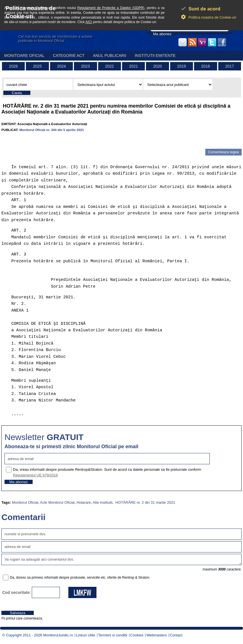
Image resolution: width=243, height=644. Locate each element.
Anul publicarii (110, 55)
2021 (133, 66)
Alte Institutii (102, 502)
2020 (157, 66)
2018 (205, 66)
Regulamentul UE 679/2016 (35, 475)
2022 (110, 66)
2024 (61, 66)
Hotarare (84, 502)
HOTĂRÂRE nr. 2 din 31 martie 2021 (145, 502)
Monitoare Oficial (24, 55)
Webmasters (157, 635)
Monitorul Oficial (25, 502)
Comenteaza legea (223, 152)
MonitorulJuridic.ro (58, 635)
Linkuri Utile (85, 635)
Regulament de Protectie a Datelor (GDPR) (111, 8)
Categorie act (69, 55)
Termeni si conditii (113, 635)
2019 (182, 66)
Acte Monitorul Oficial (57, 502)
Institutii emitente (155, 55)
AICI (89, 22)
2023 (85, 66)
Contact (176, 635)
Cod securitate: (17, 592)
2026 (13, 66)
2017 (230, 66)
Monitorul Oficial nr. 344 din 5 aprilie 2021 (52, 130)
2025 (38, 66)
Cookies (137, 635)
